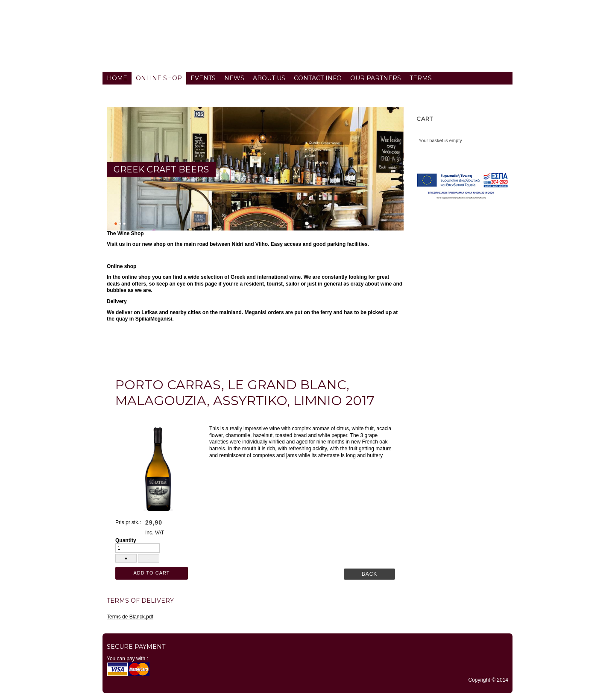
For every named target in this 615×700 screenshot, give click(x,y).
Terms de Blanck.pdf (130, 617)
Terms (421, 78)
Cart (425, 119)
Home (117, 78)
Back (370, 574)
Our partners (376, 78)
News (234, 78)
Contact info (318, 78)
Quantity (126, 540)
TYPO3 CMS (307, 698)
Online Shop (159, 78)
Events (203, 78)
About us (269, 78)
